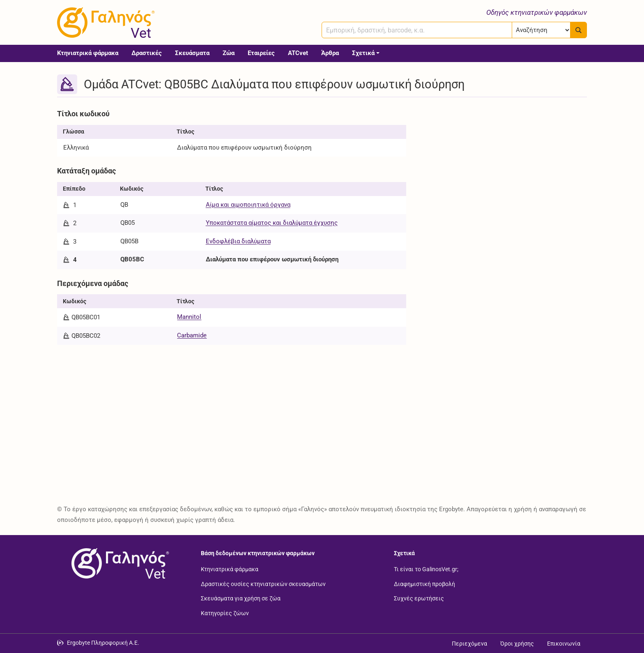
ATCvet (298, 53)
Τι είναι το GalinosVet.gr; (426, 569)
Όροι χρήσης (517, 644)
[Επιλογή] (541, 30)
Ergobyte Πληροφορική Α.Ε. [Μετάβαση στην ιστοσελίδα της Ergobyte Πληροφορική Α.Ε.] (103, 643)
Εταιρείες (261, 53)
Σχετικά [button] (363, 53)
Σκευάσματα (192, 53)
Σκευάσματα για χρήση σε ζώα (241, 598)
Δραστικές (147, 53)
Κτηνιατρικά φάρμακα (88, 53)
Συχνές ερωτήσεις (419, 598)
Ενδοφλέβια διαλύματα (238, 241)
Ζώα (229, 53)
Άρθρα (330, 53)
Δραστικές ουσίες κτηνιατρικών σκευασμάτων (263, 584)
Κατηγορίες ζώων (225, 613)
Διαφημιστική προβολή (424, 584)
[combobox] (417, 30)
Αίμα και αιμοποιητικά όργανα (248, 205)
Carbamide (192, 335)
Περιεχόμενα (469, 644)
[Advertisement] (503, 164)
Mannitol (189, 317)
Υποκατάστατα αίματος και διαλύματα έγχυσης (272, 223)
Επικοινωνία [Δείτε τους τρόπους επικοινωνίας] (564, 644)
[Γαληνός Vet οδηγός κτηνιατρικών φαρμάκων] (104, 23)
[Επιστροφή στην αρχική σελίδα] (119, 563)
